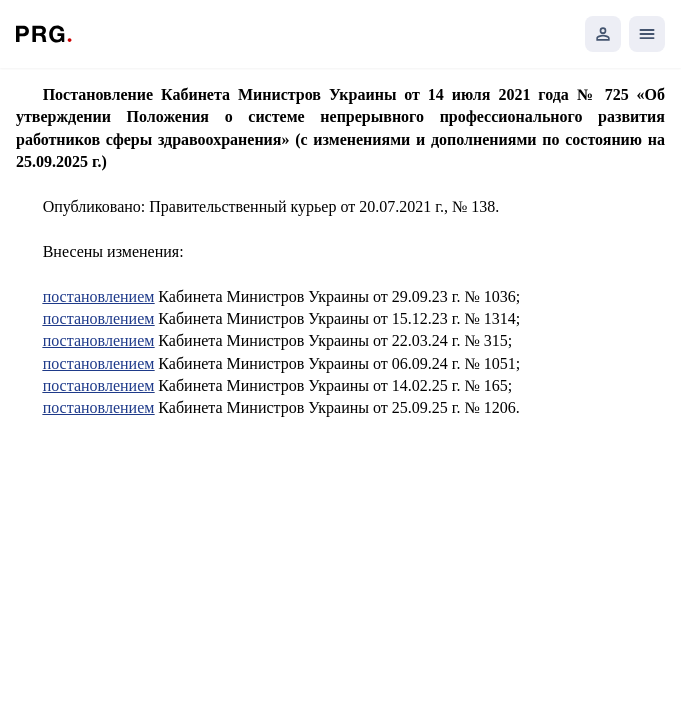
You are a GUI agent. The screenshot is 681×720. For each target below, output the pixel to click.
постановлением (99, 296)
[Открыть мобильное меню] (647, 34)
